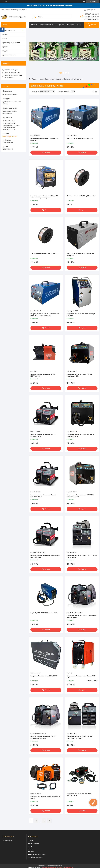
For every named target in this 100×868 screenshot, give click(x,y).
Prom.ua (60, 866)
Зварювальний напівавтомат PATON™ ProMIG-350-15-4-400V (43, 737)
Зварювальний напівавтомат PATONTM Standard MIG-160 (80, 436)
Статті (5, 39)
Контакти (70, 25)
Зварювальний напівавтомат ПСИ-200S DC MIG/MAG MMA (45, 556)
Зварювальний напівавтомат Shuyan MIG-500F (81, 677)
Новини (5, 35)
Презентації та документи (11, 43)
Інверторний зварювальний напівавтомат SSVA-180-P (45, 139)
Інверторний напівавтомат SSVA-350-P (44, 676)
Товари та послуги (46, 25)
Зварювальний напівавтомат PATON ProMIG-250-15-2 (43, 496)
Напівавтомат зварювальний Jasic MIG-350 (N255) (46, 798)
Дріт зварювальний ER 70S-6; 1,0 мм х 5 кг (45, 253)
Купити (47, 152)
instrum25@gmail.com (10, 136)
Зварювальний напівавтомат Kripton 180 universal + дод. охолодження (44, 197)
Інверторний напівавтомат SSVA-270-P (80, 138)
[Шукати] (35, 17)
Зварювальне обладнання (54, 79)
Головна (34, 25)
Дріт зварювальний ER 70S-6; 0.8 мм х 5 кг (81, 196)
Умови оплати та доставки (37, 854)
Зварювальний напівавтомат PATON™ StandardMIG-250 (80, 375)
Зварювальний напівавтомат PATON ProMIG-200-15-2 (43, 436)
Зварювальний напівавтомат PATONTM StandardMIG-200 (80, 496)
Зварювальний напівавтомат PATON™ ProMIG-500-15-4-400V (80, 737)
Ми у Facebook (8, 841)
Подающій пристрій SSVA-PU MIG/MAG (44, 613)
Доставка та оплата (9, 55)
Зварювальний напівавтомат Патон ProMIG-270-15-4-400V (82, 556)
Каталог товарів (33, 843)
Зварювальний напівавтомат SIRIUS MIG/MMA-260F (79, 795)
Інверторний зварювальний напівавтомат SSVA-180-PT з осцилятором (45, 315)
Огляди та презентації (35, 857)
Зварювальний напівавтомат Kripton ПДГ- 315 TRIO (81, 315)
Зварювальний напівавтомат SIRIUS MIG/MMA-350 (43, 375)
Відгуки (5, 51)
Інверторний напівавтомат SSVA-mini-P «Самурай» (80, 254)
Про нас (61, 25)
